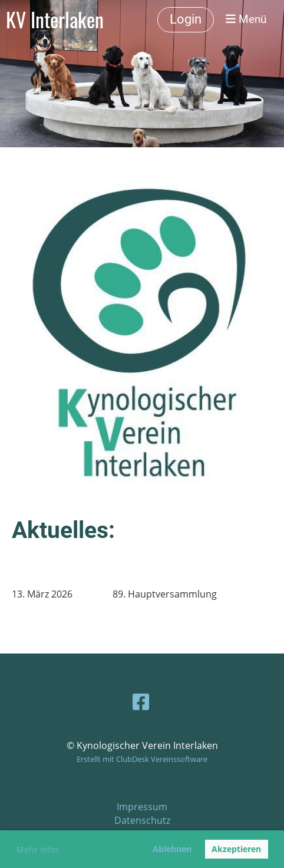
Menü (246, 19)
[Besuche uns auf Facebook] (141, 702)
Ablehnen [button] (172, 849)
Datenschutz (142, 820)
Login (186, 19)
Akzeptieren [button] (236, 849)
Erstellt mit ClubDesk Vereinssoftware (142, 759)
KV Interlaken (55, 20)
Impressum (142, 807)
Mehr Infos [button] (38, 849)
